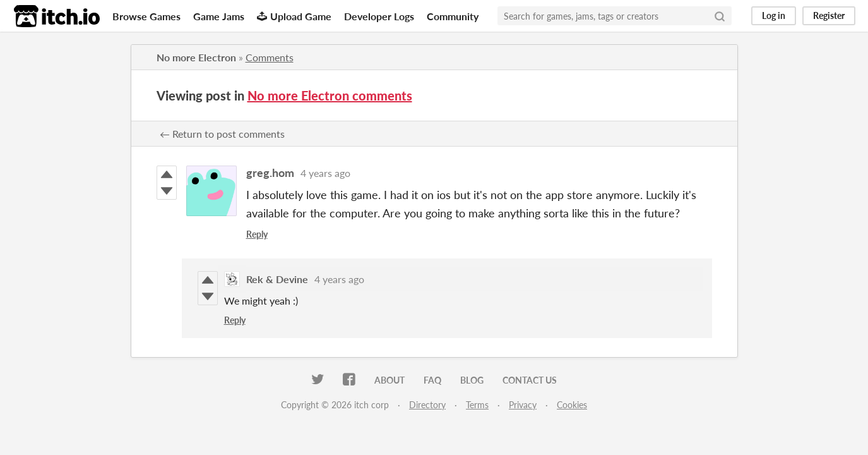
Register (829, 15)
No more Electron (196, 57)
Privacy (523, 405)
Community (453, 16)
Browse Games (146, 16)
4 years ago (325, 173)
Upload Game (294, 16)
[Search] (720, 16)
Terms (477, 405)
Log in (774, 15)
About (389, 380)
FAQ (432, 380)
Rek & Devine (277, 279)
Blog (472, 380)
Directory (427, 405)
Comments (270, 57)
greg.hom (270, 173)
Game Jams (219, 16)
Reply (257, 234)
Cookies (572, 405)
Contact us (530, 380)
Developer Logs (379, 16)
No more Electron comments (330, 95)
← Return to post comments (222, 134)
